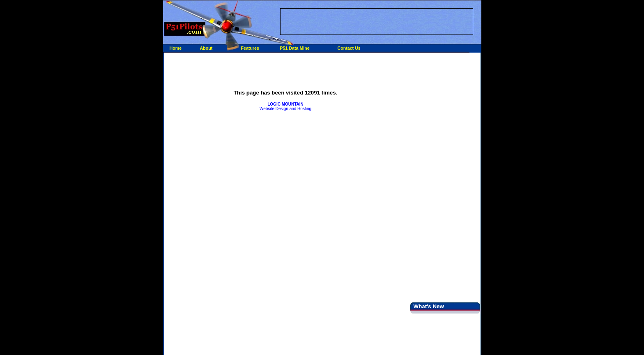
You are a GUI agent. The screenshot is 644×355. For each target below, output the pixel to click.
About (206, 48)
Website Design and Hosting (285, 106)
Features (250, 48)
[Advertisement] (377, 21)
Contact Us (349, 48)
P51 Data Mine (295, 48)
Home (176, 48)
